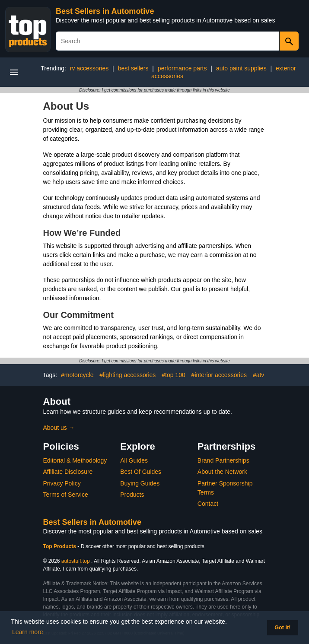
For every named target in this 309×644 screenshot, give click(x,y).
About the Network (222, 472)
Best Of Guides (141, 472)
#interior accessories (219, 375)
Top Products (61, 546)
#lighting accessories (127, 375)
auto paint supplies (241, 68)
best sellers (133, 68)
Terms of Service (66, 495)
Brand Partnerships (223, 460)
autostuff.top (76, 561)
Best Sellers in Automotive (105, 11)
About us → (59, 428)
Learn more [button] (28, 632)
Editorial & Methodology (75, 460)
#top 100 (174, 375)
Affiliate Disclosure (68, 472)
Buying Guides (140, 483)
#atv (258, 375)
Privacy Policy (62, 483)
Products (132, 495)
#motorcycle (77, 375)
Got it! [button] (282, 628)
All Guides (134, 460)
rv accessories (89, 68)
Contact (208, 504)
